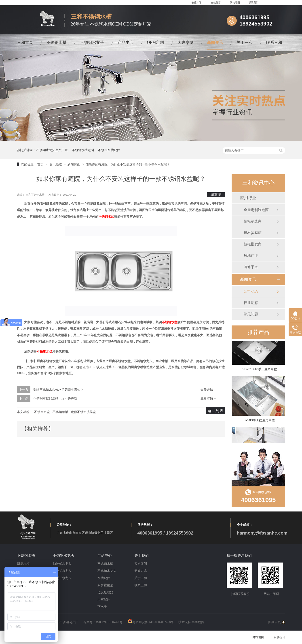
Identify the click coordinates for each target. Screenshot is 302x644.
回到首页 (275, 622)
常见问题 (251, 314)
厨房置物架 (105, 585)
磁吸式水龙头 (62, 571)
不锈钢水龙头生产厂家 (52, 150)
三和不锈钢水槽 (35, 195)
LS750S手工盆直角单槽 (258, 421)
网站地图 (235, 3)
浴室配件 (104, 600)
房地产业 (251, 256)
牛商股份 (198, 622)
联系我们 (253, 3)
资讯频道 (56, 164)
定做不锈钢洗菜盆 (83, 412)
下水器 (102, 607)
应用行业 (248, 198)
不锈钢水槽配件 (109, 150)
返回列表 (216, 195)
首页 (41, 164)
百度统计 (279, 637)
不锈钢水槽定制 (83, 150)
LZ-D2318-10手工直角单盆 (258, 370)
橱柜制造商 (253, 221)
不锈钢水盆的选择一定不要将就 (55, 398)
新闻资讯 (215, 43)
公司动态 (251, 291)
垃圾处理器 (105, 592)
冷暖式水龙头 (62, 578)
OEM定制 (156, 43)
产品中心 (126, 43)
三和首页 (25, 43)
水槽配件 (104, 578)
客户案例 (186, 43)
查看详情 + (208, 390)
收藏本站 (196, 3)
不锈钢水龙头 (92, 43)
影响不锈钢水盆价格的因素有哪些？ (58, 390)
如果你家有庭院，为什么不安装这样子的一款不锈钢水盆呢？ (128, 164)
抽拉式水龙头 (62, 564)
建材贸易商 (253, 233)
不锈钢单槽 (60, 412)
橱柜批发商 (253, 244)
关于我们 (141, 555)
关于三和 (245, 43)
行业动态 (251, 303)
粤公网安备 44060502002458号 (151, 622)
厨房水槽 (23, 564)
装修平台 (251, 267)
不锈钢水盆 (106, 217)
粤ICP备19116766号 (109, 622)
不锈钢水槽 (57, 43)
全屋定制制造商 (256, 210)
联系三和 (274, 43)
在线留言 (216, 3)
